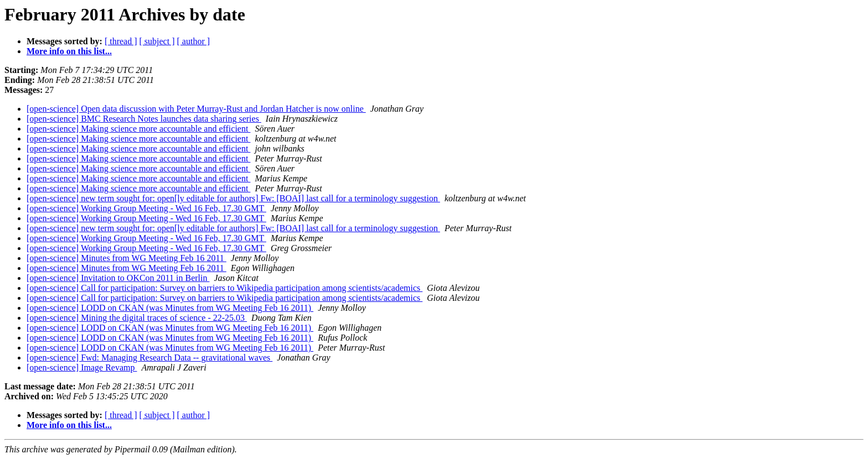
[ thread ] (121, 41)
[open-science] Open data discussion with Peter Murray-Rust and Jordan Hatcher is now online (196, 109)
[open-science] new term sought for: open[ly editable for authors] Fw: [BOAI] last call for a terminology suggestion (233, 198)
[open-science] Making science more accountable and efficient (138, 129)
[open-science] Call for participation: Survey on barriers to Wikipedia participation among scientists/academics (224, 288)
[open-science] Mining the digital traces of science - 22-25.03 (137, 318)
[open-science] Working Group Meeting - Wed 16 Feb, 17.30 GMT (146, 208)
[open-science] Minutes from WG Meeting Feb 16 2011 (126, 258)
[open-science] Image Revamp (82, 367)
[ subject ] (157, 41)
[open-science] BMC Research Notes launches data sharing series (144, 119)
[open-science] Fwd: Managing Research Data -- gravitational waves (149, 358)
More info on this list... (69, 51)
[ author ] (194, 41)
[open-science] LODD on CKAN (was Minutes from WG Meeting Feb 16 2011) (170, 308)
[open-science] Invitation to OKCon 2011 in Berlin (118, 278)
